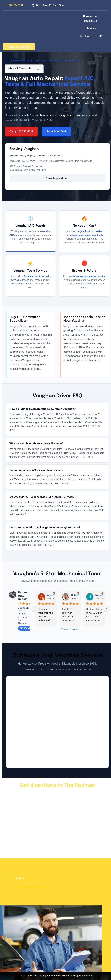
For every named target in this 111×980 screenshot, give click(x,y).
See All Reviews (70, 629)
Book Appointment (57, 178)
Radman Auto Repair (24, 596)
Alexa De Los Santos (51, 595)
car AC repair (30, 115)
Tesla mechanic (32, 276)
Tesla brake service (79, 115)
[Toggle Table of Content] (37, 69)
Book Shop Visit (57, 131)
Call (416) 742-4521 (21, 131)
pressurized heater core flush (86, 235)
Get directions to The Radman (57, 785)
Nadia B (99, 595)
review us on (29, 628)
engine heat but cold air (90, 231)
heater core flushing (53, 115)
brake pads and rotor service (89, 276)
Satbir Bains (75, 595)
